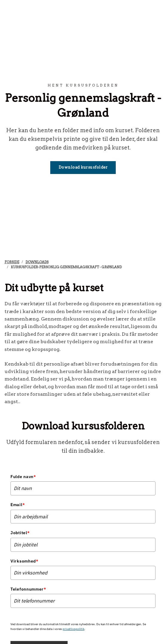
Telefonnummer (28, 589)
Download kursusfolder (83, 167)
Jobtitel (20, 533)
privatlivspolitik (73, 629)
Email (18, 505)
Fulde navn (23, 477)
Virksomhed (25, 561)
